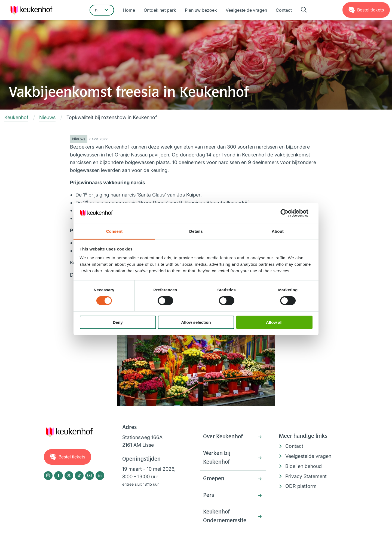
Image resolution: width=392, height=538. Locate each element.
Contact (284, 10)
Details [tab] (196, 231)
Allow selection (196, 322)
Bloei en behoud (304, 466)
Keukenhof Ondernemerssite (225, 516)
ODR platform (301, 486)
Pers (209, 495)
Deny (118, 322)
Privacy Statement (306, 476)
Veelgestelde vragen (246, 10)
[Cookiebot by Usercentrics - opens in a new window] (289, 213)
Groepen (214, 479)
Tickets (370, 10)
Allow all (274, 322)
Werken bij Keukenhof (217, 458)
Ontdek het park (160, 10)
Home (129, 10)
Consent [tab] (114, 231)
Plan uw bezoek (201, 10)
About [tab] (278, 231)
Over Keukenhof (223, 437)
